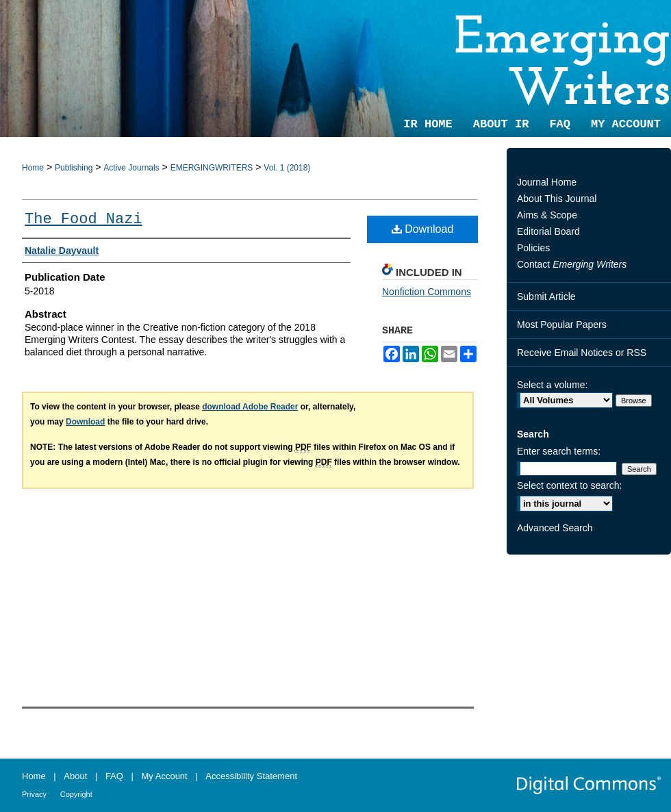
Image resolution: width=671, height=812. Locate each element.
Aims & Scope (547, 215)
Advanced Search (555, 528)
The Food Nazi (84, 219)
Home (33, 168)
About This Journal (557, 199)
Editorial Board (548, 231)
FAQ (114, 776)
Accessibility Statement (251, 776)
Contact (572, 264)
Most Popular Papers (562, 325)
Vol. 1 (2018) (287, 168)
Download (423, 229)
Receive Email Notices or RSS (582, 353)
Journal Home (547, 182)
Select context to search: (569, 485)
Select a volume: (553, 385)
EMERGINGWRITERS (212, 168)
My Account (165, 776)
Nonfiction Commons (427, 292)
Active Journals (131, 168)
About (75, 776)
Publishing (74, 168)
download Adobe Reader (250, 407)
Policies (533, 248)
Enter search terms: (559, 451)
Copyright (76, 794)
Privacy (34, 794)
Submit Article (546, 296)
